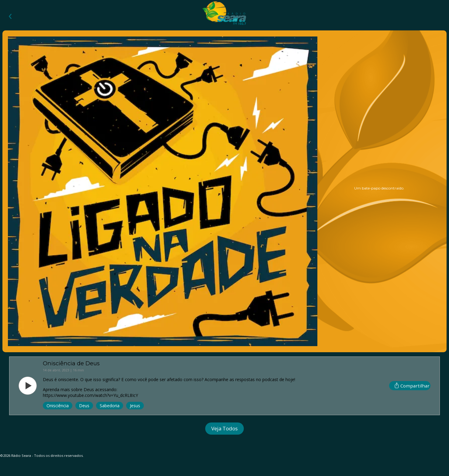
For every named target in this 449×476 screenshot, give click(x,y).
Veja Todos (224, 428)
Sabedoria (110, 406)
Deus (84, 406)
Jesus (135, 406)
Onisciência (58, 406)
